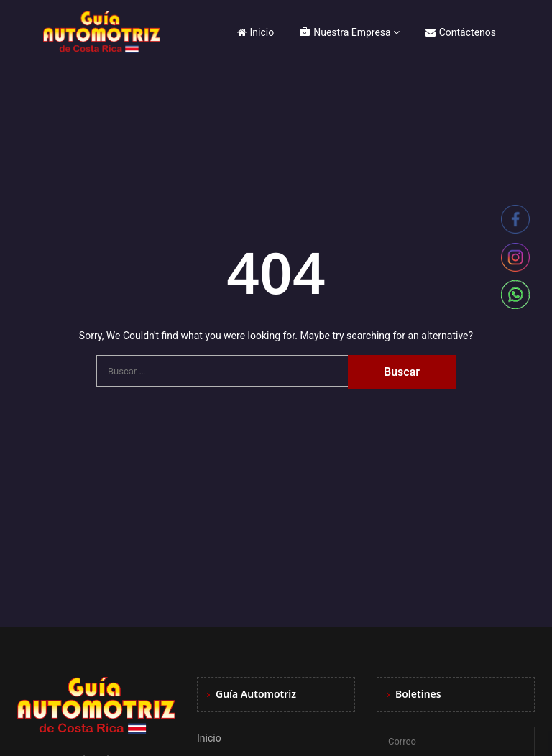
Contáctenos (461, 32)
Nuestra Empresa (345, 32)
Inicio (256, 32)
